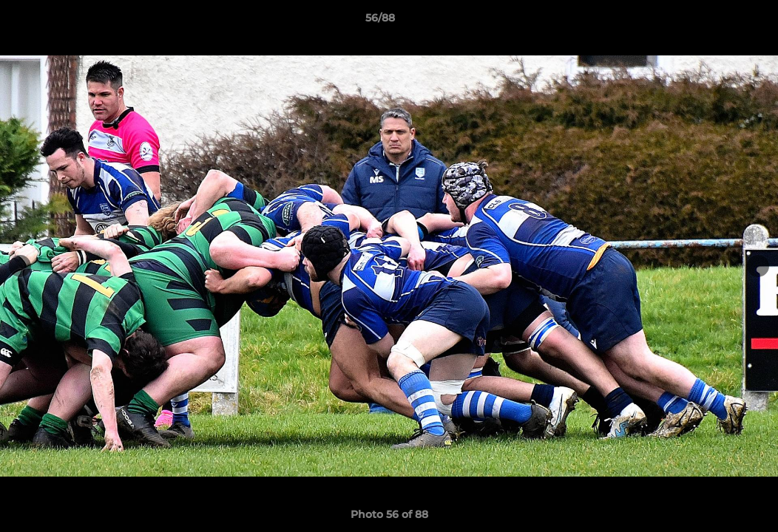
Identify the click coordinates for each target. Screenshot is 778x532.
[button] (716, 21)
